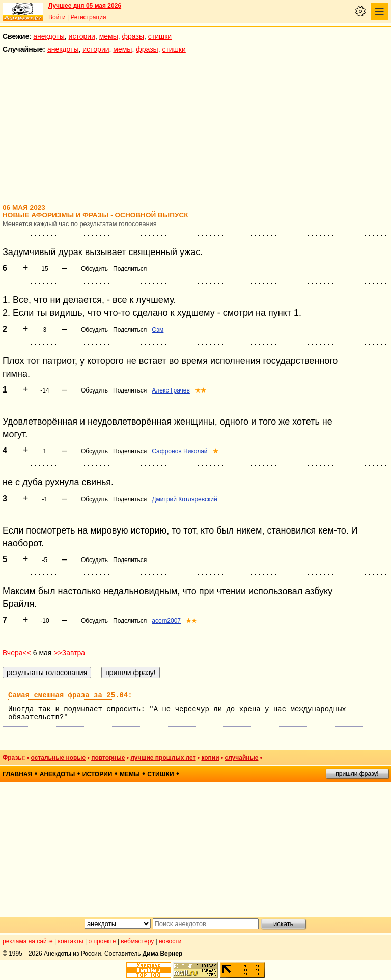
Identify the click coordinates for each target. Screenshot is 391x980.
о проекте (102, 941)
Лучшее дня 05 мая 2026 (85, 6)
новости (170, 941)
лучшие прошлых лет (163, 758)
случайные (241, 758)
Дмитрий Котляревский (184, 499)
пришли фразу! (357, 774)
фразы (133, 36)
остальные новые (58, 758)
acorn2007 (166, 621)
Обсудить (94, 269)
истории (82, 36)
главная (17, 774)
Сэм (158, 330)
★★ (201, 390)
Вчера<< (17, 653)
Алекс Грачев (171, 390)
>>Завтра (69, 653)
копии (210, 758)
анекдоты (49, 36)
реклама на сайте (28, 941)
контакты (71, 941)
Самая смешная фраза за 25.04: (70, 695)
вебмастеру (137, 941)
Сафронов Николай (179, 451)
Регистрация (88, 17)
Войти (57, 17)
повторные (108, 758)
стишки (160, 36)
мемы (109, 36)
